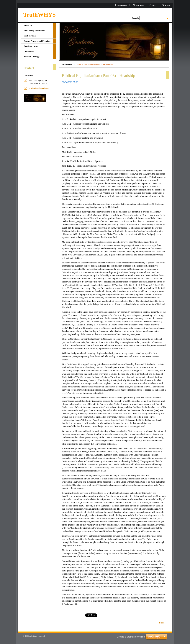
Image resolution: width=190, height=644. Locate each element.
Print (167, 5)
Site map (140, 5)
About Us (28, 25)
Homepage (67, 64)
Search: (135, 18)
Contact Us (29, 51)
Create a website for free (131, 637)
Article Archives (31, 46)
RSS (154, 5)
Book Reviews (30, 36)
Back (162, 623)
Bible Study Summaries (34, 31)
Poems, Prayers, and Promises (37, 41)
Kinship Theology (32, 56)
